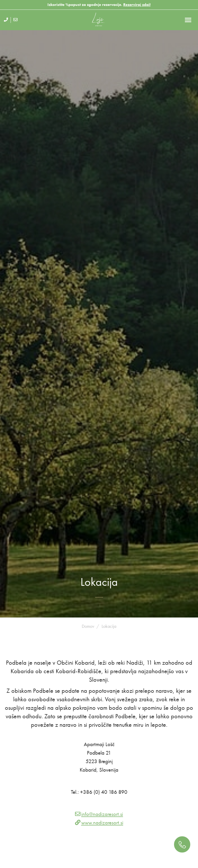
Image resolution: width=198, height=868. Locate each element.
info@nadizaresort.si (102, 814)
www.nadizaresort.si (102, 823)
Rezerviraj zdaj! (137, 5)
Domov (88, 626)
